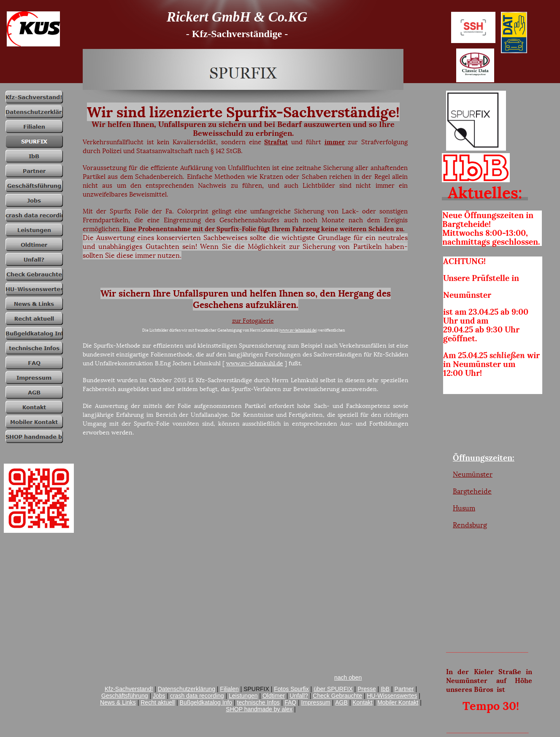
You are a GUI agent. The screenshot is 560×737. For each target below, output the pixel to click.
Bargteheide (472, 491)
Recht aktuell (158, 702)
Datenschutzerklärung (187, 689)
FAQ (290, 702)
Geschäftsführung (125, 696)
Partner (404, 689)
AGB (341, 702)
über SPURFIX (333, 689)
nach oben (348, 678)
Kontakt (362, 702)
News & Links (118, 702)
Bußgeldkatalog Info (206, 702)
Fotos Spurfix (291, 689)
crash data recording (197, 696)
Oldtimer (274, 696)
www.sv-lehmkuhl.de (298, 330)
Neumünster (473, 474)
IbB (385, 689)
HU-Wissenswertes (392, 696)
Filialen (229, 689)
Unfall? (299, 696)
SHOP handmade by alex (259, 709)
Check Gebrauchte (337, 696)
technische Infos (258, 702)
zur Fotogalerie (253, 321)
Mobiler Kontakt (398, 702)
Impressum (316, 702)
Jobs (159, 696)
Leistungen (243, 696)
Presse (367, 689)
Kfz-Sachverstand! (129, 689)
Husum (464, 508)
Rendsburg (470, 525)
